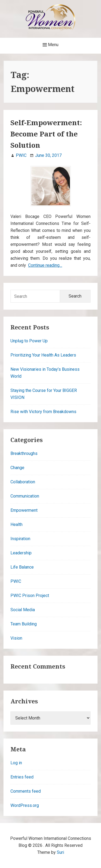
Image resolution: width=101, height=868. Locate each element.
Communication (25, 496)
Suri (60, 852)
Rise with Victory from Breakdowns (43, 412)
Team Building (24, 624)
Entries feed (22, 777)
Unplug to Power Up (29, 341)
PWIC (16, 581)
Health (16, 524)
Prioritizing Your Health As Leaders (43, 355)
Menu (50, 45)
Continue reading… (45, 265)
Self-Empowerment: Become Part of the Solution (46, 134)
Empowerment (24, 510)
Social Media (23, 610)
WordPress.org (25, 805)
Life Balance (22, 567)
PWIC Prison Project (30, 596)
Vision (16, 638)
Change (17, 468)
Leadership (21, 553)
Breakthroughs (24, 453)
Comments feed (26, 791)
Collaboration (23, 482)
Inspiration (20, 539)
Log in (16, 763)
